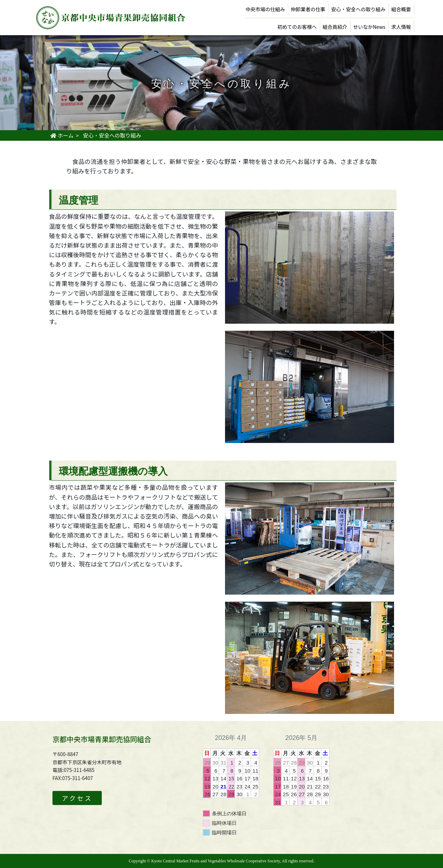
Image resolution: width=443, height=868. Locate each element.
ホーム (62, 135)
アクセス (77, 798)
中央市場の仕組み (265, 9)
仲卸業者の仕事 (308, 9)
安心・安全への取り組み (358, 9)
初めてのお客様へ (297, 27)
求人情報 (401, 27)
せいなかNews (369, 27)
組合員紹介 (335, 27)
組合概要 (401, 9)
